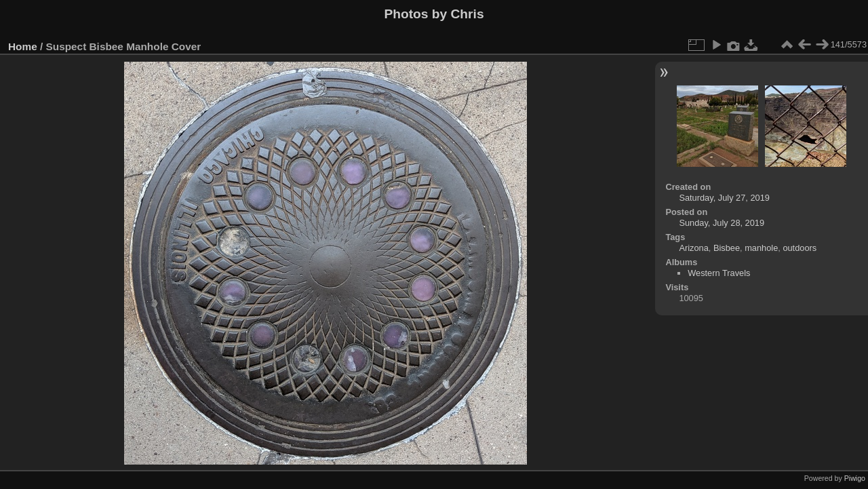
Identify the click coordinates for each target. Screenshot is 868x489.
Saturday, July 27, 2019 (724, 198)
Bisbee (727, 248)
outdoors (800, 248)
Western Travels (719, 273)
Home (23, 46)
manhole (761, 248)
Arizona (693, 248)
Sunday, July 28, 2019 (722, 223)
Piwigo (855, 478)
